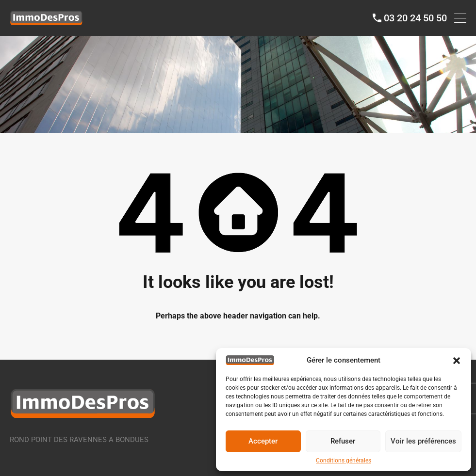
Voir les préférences (423, 441)
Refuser (343, 441)
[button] (457, 360)
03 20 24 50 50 (415, 18)
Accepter (263, 441)
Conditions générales (344, 460)
